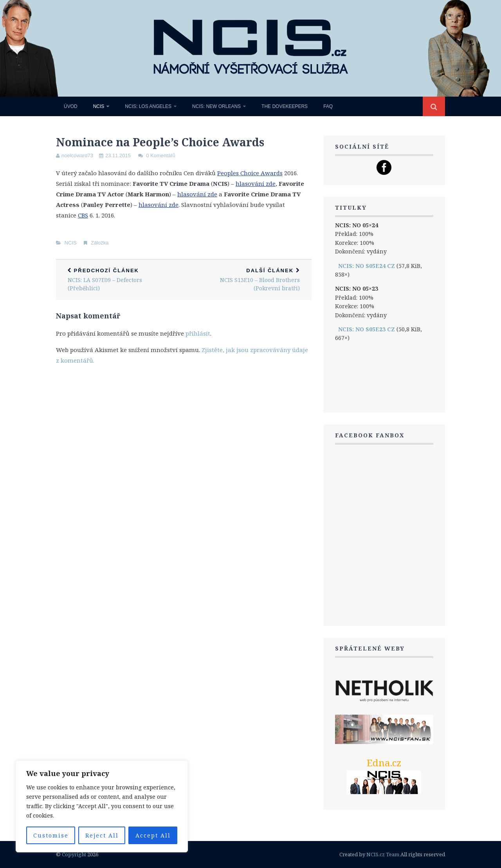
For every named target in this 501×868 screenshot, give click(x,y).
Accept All (153, 835)
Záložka (100, 243)
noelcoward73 (77, 155)
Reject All (102, 835)
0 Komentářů (160, 155)
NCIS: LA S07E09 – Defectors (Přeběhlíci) (120, 280)
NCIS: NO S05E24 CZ (367, 266)
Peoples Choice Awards (250, 173)
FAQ (328, 106)
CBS (83, 215)
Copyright (74, 854)
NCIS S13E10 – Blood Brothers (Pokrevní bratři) (247, 280)
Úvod (71, 106)
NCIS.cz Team (383, 854)
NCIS (99, 106)
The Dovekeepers (285, 106)
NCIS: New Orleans (216, 106)
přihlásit (198, 333)
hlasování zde (256, 183)
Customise (51, 835)
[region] (102, 806)
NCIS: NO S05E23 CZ (367, 329)
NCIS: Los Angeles (148, 106)
